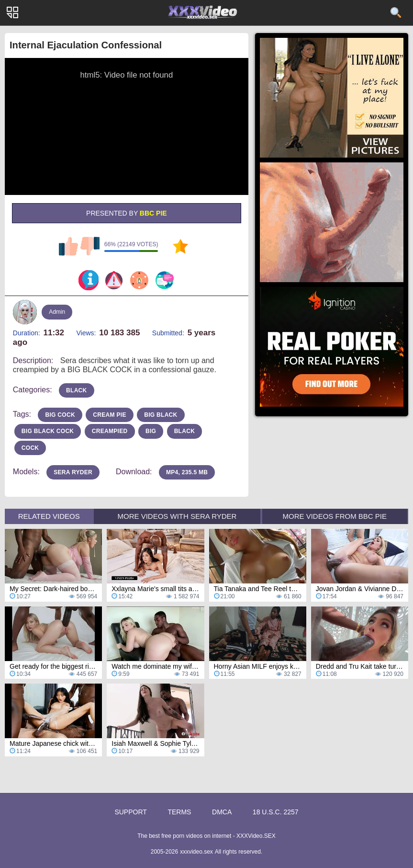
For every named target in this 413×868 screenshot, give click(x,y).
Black (185, 431)
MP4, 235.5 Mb (187, 472)
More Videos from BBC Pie (335, 516)
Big (151, 431)
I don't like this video (90, 246)
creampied (110, 431)
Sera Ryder (73, 472)
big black (161, 415)
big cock (60, 415)
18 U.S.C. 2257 (276, 812)
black (77, 390)
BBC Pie (153, 213)
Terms (179, 812)
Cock (30, 448)
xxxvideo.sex (196, 852)
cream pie (109, 415)
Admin (57, 312)
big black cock (48, 431)
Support (130, 812)
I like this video (68, 246)
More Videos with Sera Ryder (177, 516)
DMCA (222, 812)
